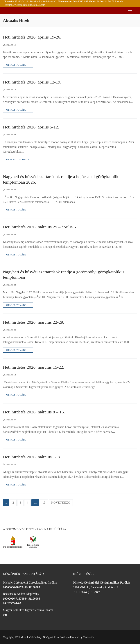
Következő (61, 503)
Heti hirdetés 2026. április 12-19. (32, 82)
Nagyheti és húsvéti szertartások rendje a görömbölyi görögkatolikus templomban (64, 275)
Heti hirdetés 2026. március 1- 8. (32, 457)
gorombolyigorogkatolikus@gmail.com (25, 5)
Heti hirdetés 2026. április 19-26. (32, 37)
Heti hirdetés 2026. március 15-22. (34, 367)
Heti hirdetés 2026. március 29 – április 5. (40, 227)
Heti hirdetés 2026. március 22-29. (34, 322)
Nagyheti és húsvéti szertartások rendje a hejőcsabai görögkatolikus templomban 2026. (63, 179)
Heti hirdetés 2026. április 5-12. (31, 127)
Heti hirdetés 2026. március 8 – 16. (34, 412)
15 (44, 503)
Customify (88, 637)
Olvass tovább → (18, 65)
